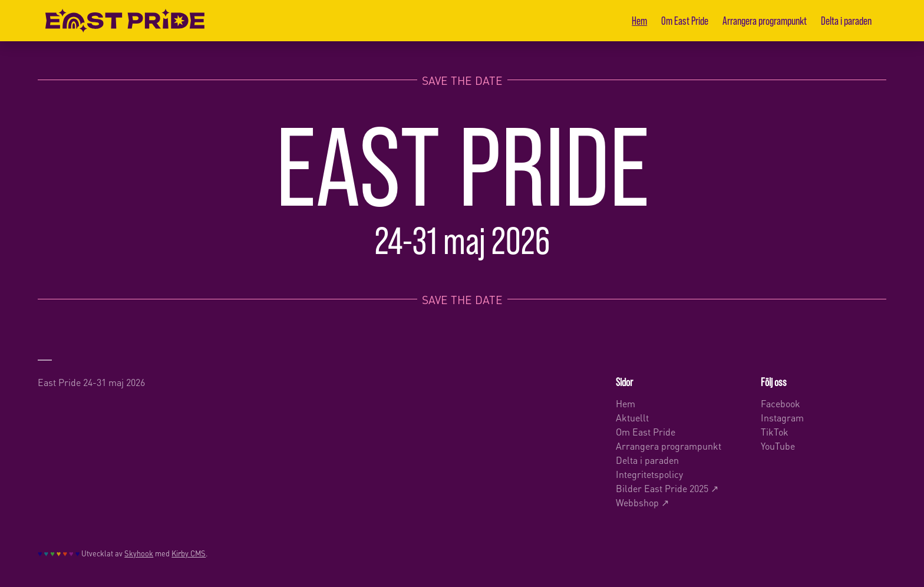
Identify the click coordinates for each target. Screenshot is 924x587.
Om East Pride (685, 20)
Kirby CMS (189, 553)
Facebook (781, 403)
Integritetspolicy (649, 474)
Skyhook (139, 553)
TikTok (775, 431)
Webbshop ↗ (642, 502)
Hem (639, 20)
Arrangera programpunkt (765, 20)
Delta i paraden (846, 20)
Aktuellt (632, 417)
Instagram (782, 417)
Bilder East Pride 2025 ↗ (667, 488)
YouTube (778, 445)
